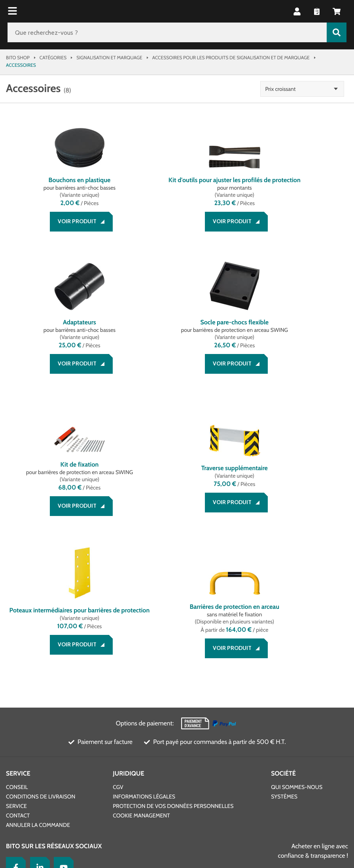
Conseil (17, 661)
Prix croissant (295, 89)
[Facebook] (14, 740)
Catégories (53, 57)
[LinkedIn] (38, 740)
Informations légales (144, 670)
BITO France (21, 829)
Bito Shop (18, 57)
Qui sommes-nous (297, 661)
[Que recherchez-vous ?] (167, 32)
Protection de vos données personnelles (173, 680)
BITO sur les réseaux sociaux (54, 720)
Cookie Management (141, 689)
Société (283, 647)
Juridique (128, 647)
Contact (18, 689)
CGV (118, 661)
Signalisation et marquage (109, 57)
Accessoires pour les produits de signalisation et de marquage (231, 57)
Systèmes (284, 670)
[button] (297, 11)
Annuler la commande (38, 699)
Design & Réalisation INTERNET (161, 797)
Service (18, 647)
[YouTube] (62, 740)
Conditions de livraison (41, 670)
